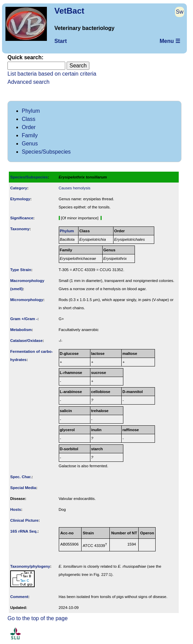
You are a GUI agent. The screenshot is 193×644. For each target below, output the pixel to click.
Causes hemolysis (75, 188)
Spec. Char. (21, 477)
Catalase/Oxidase (26, 341)
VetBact (69, 11)
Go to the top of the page (38, 618)
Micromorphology (27, 300)
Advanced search (29, 82)
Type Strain (21, 270)
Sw (180, 12)
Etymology (20, 199)
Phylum (31, 111)
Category (19, 188)
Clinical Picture (24, 520)
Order (29, 127)
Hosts (16, 509)
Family (30, 135)
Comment (19, 597)
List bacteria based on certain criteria (52, 74)
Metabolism (21, 330)
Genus (30, 144)
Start (60, 41)
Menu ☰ (170, 41)
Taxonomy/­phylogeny (30, 566)
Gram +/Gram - (24, 319)
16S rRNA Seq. (24, 531)
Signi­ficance (22, 218)
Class (29, 119)
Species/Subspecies (46, 152)
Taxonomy (20, 229)
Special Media (23, 488)
